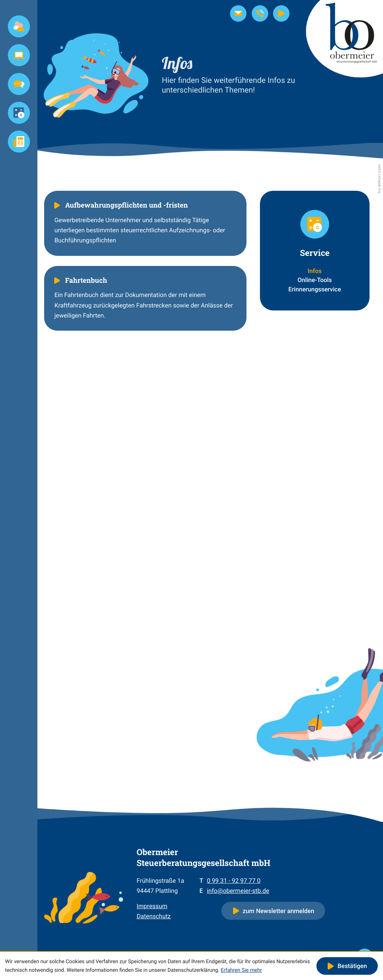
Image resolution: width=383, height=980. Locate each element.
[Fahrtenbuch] (145, 298)
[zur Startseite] (344, 39)
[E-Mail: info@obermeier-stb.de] (238, 13)
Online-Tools (315, 280)
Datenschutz (154, 916)
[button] (260, 13)
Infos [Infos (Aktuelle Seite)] (315, 271)
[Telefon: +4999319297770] (234, 881)
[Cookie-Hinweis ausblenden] (347, 966)
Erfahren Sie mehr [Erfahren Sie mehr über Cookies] (241, 970)
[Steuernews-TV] (281, 13)
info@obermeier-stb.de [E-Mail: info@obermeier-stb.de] (238, 891)
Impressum (152, 906)
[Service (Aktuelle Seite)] (19, 113)
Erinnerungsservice (315, 289)
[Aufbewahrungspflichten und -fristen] (145, 223)
